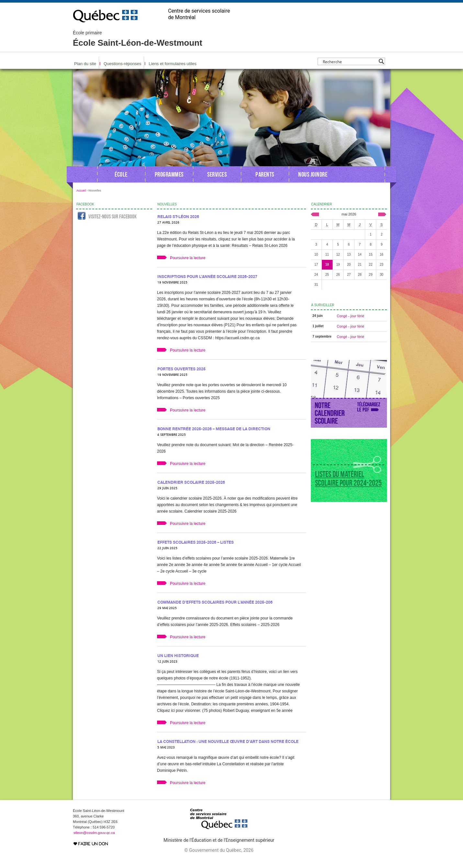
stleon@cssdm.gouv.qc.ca (94, 833)
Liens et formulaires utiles (172, 64)
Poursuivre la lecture (188, 258)
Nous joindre (313, 174)
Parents (265, 174)
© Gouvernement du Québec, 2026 (219, 850)
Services (217, 174)
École (121, 174)
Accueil (81, 191)
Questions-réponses (122, 64)
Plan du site (85, 64)
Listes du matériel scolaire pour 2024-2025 (348, 479)
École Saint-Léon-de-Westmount (138, 39)
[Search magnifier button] (381, 61)
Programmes (169, 174)
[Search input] (350, 61)
